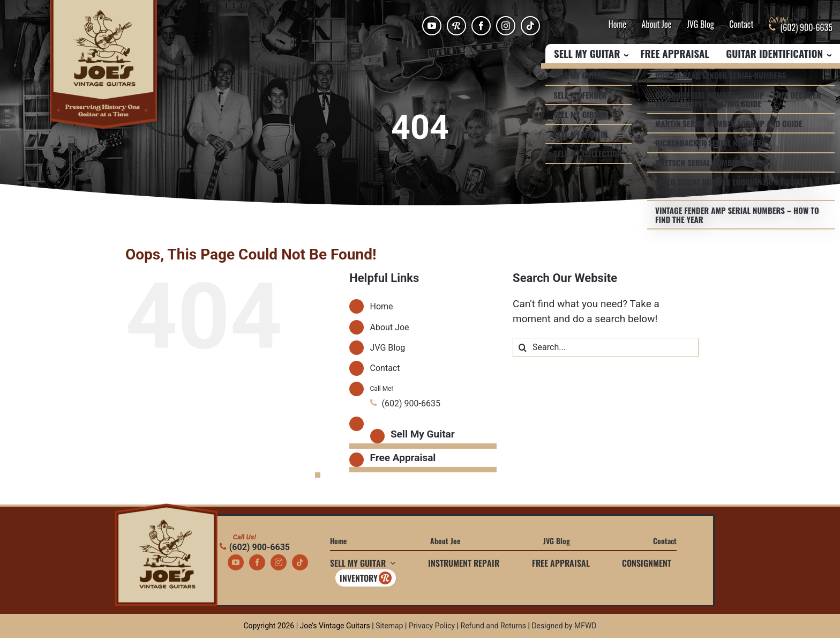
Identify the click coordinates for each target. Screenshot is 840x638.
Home (617, 25)
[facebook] (481, 26)
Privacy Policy (432, 626)
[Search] (522, 347)
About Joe (657, 25)
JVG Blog (700, 25)
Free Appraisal (674, 54)
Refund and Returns (494, 626)
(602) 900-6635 (255, 547)
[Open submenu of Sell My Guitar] (391, 563)
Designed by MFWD (564, 626)
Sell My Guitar (423, 434)
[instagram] (506, 26)
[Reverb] (456, 26)
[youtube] (432, 26)
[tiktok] (530, 26)
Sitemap (389, 626)
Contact (741, 25)
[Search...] (606, 347)
